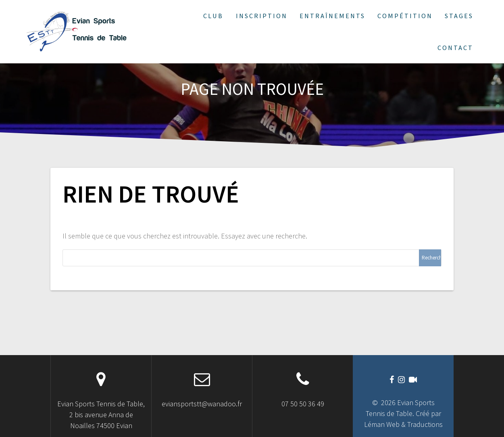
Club (213, 16)
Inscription (262, 16)
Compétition (405, 16)
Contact (455, 48)
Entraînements (332, 16)
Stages (459, 16)
